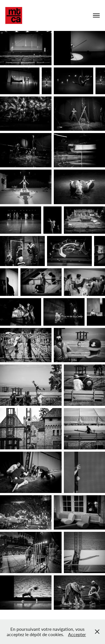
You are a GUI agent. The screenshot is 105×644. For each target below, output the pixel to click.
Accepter (77, 634)
